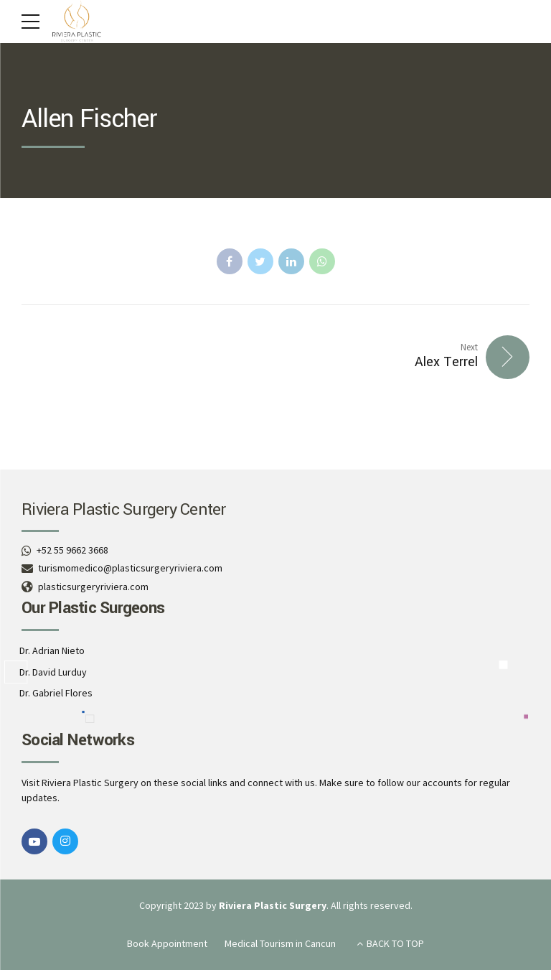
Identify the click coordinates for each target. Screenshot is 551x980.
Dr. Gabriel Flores (56, 693)
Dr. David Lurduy (53, 672)
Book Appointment (167, 943)
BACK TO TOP (395, 943)
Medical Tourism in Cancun (280, 943)
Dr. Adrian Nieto (52, 650)
